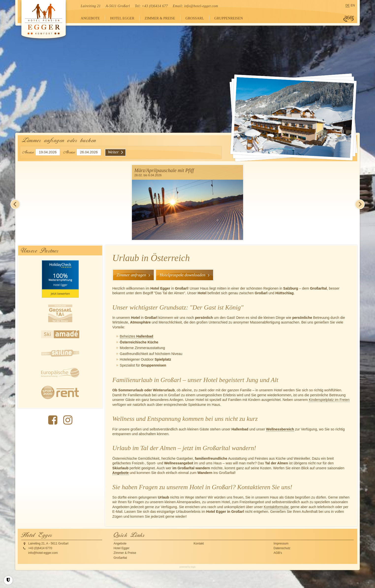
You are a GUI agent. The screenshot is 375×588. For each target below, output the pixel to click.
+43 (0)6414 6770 (40, 548)
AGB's (278, 553)
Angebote (121, 472)
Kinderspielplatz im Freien (329, 399)
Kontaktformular (276, 506)
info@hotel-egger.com (201, 6)
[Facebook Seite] (53, 420)
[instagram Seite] (68, 420)
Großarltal (120, 557)
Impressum (281, 543)
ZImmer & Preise (125, 553)
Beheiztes (137, 336)
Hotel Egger (122, 548)
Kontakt (199, 543)
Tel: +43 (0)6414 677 (151, 6)
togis (193, 566)
